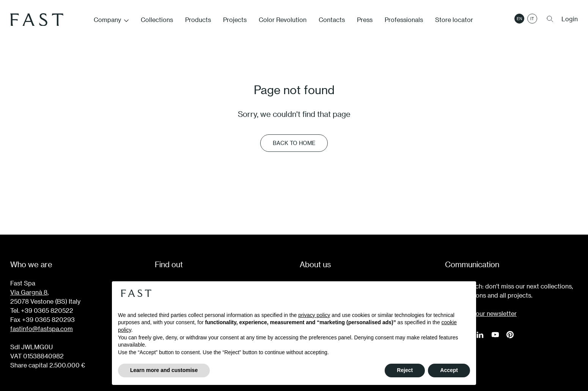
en (519, 20)
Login (570, 20)
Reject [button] (405, 370)
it (532, 20)
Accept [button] (449, 370)
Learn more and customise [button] (164, 370)
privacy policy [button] (314, 315)
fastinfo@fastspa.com (42, 329)
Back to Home (294, 143)
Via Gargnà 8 (29, 292)
